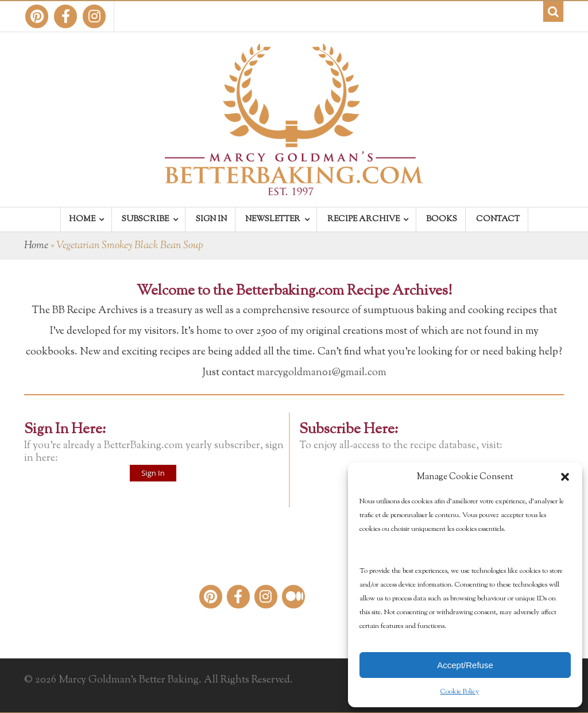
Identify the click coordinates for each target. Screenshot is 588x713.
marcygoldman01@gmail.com (322, 373)
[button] (565, 477)
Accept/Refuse (465, 665)
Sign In (153, 473)
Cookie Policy (460, 692)
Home (36, 246)
